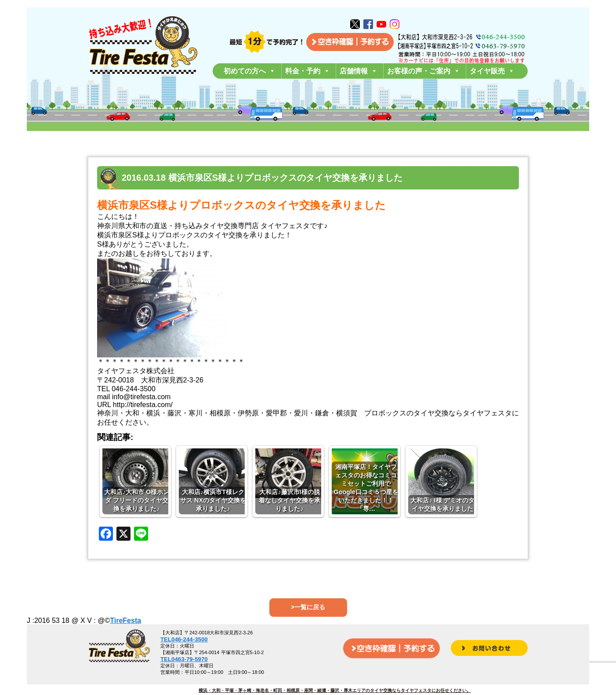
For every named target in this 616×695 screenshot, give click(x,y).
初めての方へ (250, 71)
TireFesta (125, 620)
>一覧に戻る (308, 607)
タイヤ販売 (492, 71)
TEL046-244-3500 (184, 639)
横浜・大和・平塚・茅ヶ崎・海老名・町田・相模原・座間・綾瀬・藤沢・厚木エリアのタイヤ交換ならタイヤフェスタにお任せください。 (335, 690)
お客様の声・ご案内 (424, 71)
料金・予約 (308, 71)
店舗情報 (359, 71)
